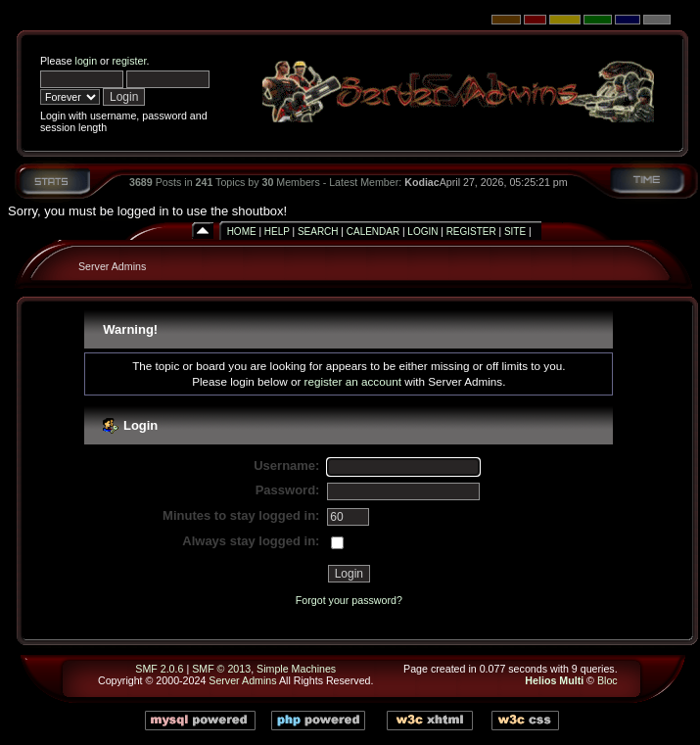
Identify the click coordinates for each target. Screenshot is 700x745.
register (129, 61)
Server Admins (112, 266)
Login (422, 232)
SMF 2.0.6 (159, 669)
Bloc (607, 680)
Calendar (373, 232)
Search (318, 232)
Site (515, 232)
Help (277, 232)
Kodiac (422, 182)
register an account (353, 381)
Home (242, 232)
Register (471, 232)
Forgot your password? (349, 600)
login (87, 61)
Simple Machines (296, 669)
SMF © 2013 (221, 669)
